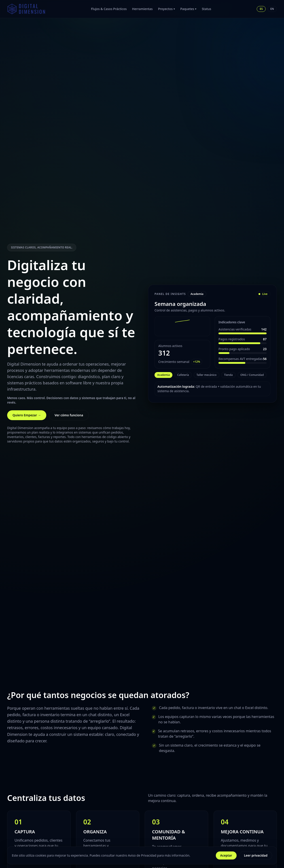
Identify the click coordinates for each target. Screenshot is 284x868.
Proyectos (166, 9)
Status (206, 9)
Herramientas (142, 9)
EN (272, 9)
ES (261, 9)
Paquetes (188, 9)
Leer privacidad (256, 855)
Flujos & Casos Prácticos (109, 9)
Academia (163, 375)
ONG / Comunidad (252, 375)
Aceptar (226, 855)
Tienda (228, 375)
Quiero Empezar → (27, 415)
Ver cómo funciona (69, 415)
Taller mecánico (207, 375)
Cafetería (183, 375)
